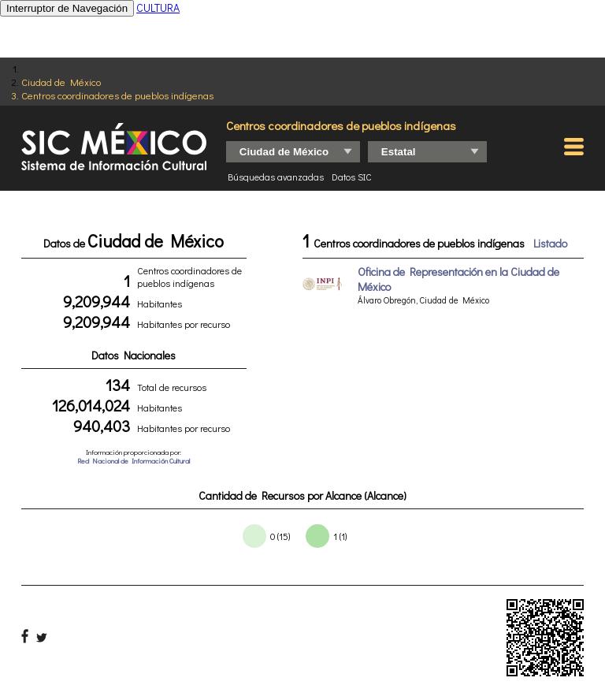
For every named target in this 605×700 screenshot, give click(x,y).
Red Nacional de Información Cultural (134, 461)
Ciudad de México (61, 82)
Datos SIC (352, 177)
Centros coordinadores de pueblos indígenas (117, 95)
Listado (550, 243)
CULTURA (158, 7)
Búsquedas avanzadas (276, 177)
